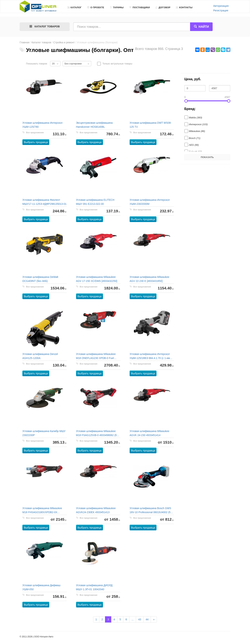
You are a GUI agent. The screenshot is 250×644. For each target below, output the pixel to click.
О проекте (96, 7)
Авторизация (221, 6)
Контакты (184, 7)
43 (140, 619)
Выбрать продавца (36, 142)
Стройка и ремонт (64, 42)
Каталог (74, 7)
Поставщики (139, 7)
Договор (163, 7)
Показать (207, 157)
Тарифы (117, 7)
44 (147, 619)
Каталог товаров (41, 42)
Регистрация (221, 10)
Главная (24, 42)
